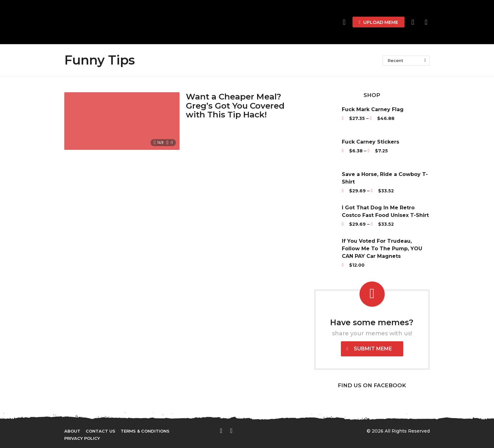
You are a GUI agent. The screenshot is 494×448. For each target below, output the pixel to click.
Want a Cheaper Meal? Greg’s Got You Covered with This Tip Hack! (235, 106)
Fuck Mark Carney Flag (373, 109)
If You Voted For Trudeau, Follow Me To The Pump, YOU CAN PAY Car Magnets (382, 249)
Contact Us (101, 431)
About (72, 431)
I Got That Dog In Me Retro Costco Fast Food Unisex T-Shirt (385, 211)
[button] (413, 22)
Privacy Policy (82, 438)
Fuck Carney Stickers (370, 142)
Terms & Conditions (145, 431)
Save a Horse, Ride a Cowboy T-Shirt (385, 178)
